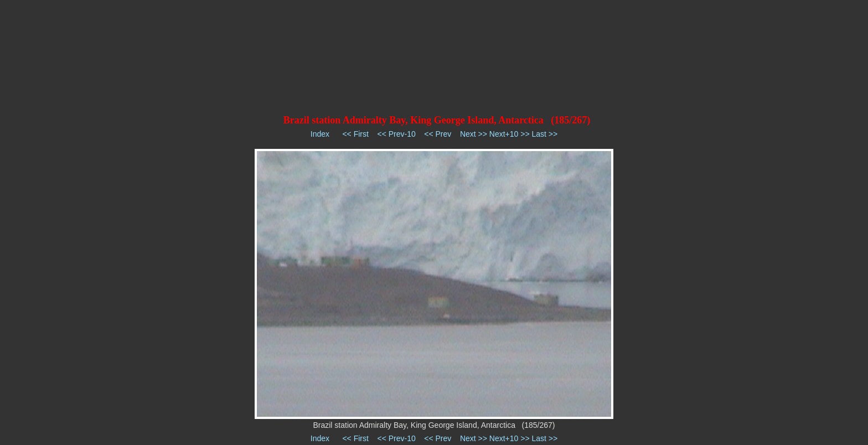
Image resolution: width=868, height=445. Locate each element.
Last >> (544, 134)
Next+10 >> (510, 134)
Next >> (474, 134)
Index (320, 134)
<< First (355, 134)
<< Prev (438, 134)
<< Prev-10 (396, 134)
